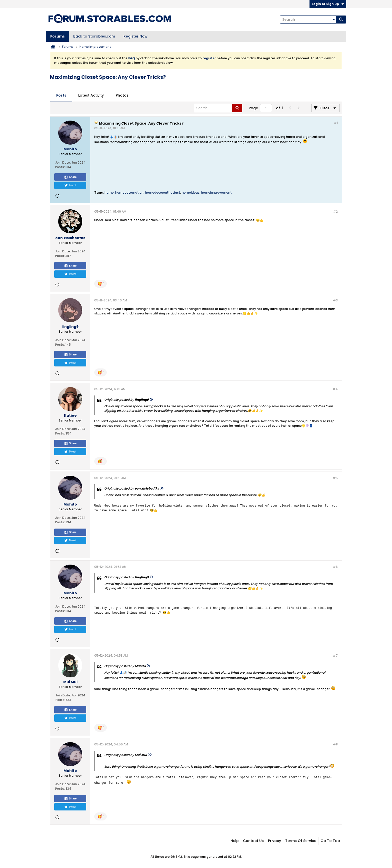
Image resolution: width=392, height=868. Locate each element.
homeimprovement (216, 192)
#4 (335, 389)
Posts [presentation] (61, 95)
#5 (335, 478)
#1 (336, 123)
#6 (335, 567)
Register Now (135, 36)
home (109, 192)
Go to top (330, 841)
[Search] (308, 20)
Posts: (60, 167)
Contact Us (253, 841)
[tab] (61, 96)
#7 (335, 656)
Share (70, 177)
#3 (335, 300)
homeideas (191, 192)
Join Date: (63, 162)
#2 (335, 211)
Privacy (274, 841)
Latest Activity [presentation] (91, 95)
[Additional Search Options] (333, 20)
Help (235, 841)
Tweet (70, 185)
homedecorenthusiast (163, 192)
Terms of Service (301, 841)
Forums (57, 36)
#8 (335, 744)
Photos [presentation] (122, 95)
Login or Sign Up (328, 4)
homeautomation (129, 192)
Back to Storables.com (94, 36)
